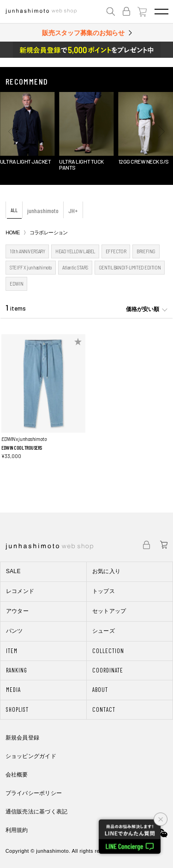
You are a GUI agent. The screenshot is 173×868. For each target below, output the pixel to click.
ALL (14, 210)
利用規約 (17, 830)
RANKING (17, 670)
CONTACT (104, 709)
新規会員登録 (22, 738)
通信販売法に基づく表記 (37, 812)
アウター (17, 611)
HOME (12, 232)
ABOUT (100, 690)
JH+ (73, 211)
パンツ (15, 631)
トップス (104, 591)
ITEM (12, 651)
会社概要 (17, 775)
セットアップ (109, 611)
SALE (13, 571)
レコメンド (20, 591)
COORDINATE (108, 670)
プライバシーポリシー (34, 793)
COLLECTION (108, 651)
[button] (12, 132)
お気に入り (107, 571)
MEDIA (13, 690)
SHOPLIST (17, 709)
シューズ (104, 631)
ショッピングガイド (31, 756)
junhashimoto (43, 211)
